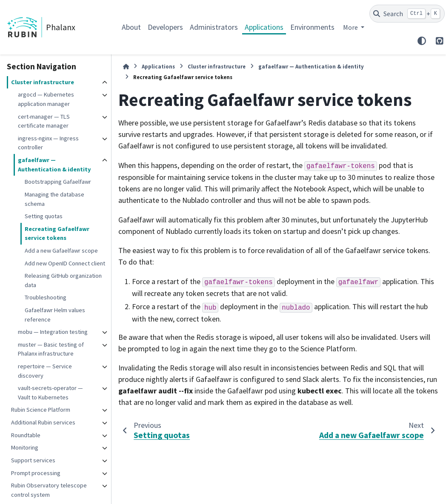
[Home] (126, 67)
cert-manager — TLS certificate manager (44, 121)
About (131, 27)
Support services (33, 460)
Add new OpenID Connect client (65, 263)
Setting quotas (44, 216)
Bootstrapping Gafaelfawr (58, 182)
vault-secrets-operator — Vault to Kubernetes (50, 393)
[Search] (407, 14)
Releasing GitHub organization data (63, 280)
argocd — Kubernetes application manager (46, 99)
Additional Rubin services (43, 422)
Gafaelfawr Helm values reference (55, 315)
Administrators (214, 27)
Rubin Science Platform (41, 410)
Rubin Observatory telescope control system (49, 490)
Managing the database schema (54, 199)
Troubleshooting (46, 297)
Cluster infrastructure (43, 82)
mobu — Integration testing (53, 332)
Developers (165, 27)
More (351, 27)
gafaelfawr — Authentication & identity (54, 165)
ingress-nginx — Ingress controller (48, 143)
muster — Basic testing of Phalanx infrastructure (51, 349)
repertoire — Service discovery (45, 371)
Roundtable (26, 435)
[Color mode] (422, 41)
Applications (264, 27)
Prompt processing (36, 473)
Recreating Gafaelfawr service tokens (57, 233)
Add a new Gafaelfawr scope (61, 251)
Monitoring (25, 447)
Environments (312, 27)
